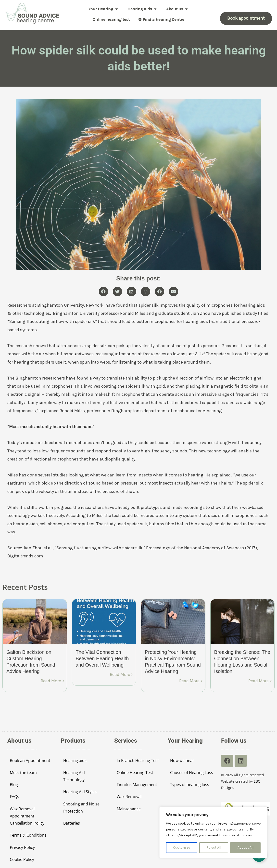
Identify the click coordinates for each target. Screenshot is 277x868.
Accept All (246, 848)
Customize (182, 848)
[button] (103, 291)
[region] (213, 832)
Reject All (214, 848)
